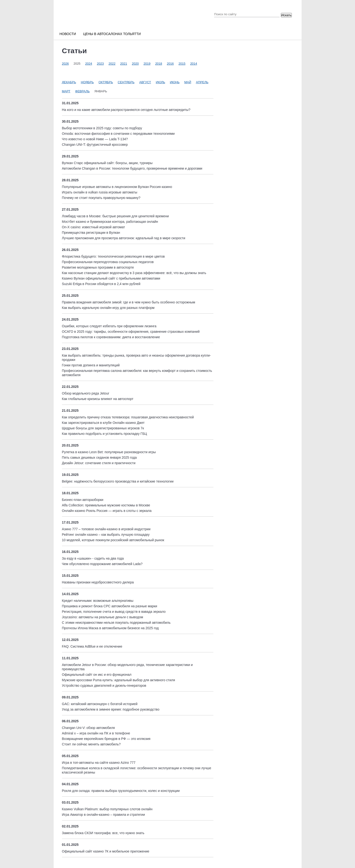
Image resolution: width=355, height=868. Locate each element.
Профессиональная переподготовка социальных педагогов (108, 262)
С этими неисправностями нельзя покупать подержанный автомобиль (116, 623)
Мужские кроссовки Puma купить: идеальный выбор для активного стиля (119, 680)
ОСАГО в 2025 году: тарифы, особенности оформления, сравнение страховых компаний (131, 332)
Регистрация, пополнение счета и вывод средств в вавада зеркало (114, 612)
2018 (159, 64)
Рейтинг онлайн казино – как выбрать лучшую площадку (106, 535)
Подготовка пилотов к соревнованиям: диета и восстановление (111, 337)
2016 (170, 64)
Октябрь (106, 82)
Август (145, 82)
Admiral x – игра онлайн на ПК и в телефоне (96, 733)
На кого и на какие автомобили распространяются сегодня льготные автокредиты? (126, 110)
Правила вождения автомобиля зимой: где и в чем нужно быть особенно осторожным (129, 302)
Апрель (202, 82)
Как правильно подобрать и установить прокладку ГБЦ (105, 434)
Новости (68, 34)
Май (188, 82)
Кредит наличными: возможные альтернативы (98, 601)
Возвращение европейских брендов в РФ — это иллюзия (106, 739)
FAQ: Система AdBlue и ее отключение (92, 646)
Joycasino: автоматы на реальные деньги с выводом (103, 617)
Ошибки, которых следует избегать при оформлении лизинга (109, 326)
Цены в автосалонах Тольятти (112, 34)
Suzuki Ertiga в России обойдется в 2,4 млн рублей (101, 284)
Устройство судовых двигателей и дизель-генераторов (104, 686)
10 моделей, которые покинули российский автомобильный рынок (113, 540)
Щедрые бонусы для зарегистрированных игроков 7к (103, 428)
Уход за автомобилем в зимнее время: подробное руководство (111, 709)
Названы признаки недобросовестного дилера (98, 582)
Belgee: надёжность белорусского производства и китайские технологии (118, 481)
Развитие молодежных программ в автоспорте (98, 267)
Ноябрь (87, 82)
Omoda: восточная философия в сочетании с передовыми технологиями (118, 134)
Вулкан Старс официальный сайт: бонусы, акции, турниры (107, 163)
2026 (65, 64)
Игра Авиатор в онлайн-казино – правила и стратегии (103, 815)
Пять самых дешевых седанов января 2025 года (99, 457)
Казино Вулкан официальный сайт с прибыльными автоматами (111, 278)
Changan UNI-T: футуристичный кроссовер (95, 145)
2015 (182, 64)
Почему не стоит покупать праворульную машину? (101, 198)
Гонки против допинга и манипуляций (91, 365)
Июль (161, 82)
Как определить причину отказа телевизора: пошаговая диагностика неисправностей (128, 417)
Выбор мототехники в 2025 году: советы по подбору (102, 128)
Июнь (175, 82)
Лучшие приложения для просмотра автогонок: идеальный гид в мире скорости (124, 238)
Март (66, 91)
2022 (112, 64)
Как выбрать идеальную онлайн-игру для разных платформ (108, 308)
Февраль (82, 91)
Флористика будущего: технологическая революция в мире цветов (113, 256)
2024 (89, 64)
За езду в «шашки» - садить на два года (93, 558)
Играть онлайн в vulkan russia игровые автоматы (100, 192)
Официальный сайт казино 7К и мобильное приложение (106, 851)
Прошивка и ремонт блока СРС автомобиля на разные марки (110, 606)
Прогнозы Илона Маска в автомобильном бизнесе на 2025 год (110, 628)
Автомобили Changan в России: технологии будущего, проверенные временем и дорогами (132, 168)
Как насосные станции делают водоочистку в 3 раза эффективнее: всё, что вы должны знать (134, 273)
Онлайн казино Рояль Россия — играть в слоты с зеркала (107, 511)
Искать (286, 15)
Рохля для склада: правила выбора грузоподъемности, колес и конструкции (121, 791)
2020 (135, 64)
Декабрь (69, 82)
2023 (100, 64)
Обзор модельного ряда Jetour (86, 393)
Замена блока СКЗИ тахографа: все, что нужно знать (103, 833)
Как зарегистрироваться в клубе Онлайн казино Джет (103, 423)
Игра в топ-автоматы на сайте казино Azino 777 (99, 763)
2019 (147, 64)
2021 (124, 64)
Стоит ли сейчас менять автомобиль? (91, 744)
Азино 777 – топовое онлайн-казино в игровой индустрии (106, 529)
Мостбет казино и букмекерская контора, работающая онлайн (110, 222)
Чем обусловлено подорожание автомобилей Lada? (102, 564)
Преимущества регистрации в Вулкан (91, 233)
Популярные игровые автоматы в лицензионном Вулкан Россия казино (117, 187)
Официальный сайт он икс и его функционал (97, 675)
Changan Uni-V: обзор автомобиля (88, 728)
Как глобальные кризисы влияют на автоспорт (98, 399)
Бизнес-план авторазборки (83, 500)
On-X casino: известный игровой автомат (94, 227)
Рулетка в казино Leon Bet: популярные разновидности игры (109, 452)
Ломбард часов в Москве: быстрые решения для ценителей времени (116, 216)
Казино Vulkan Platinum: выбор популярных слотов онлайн (107, 809)
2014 (194, 64)
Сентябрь (126, 82)
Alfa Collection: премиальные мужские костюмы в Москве (106, 505)
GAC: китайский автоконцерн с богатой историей (100, 704)
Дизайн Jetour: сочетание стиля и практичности (99, 463)
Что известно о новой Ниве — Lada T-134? (95, 139)
